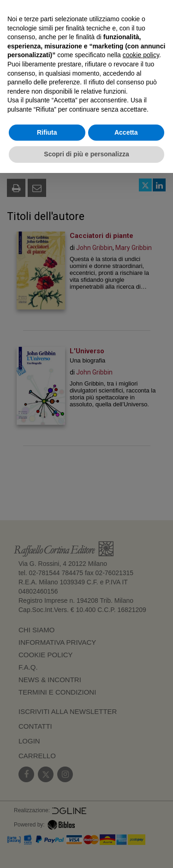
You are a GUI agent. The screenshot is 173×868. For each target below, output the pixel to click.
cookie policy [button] (141, 55)
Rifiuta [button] (47, 132)
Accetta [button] (126, 132)
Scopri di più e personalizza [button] (86, 154)
